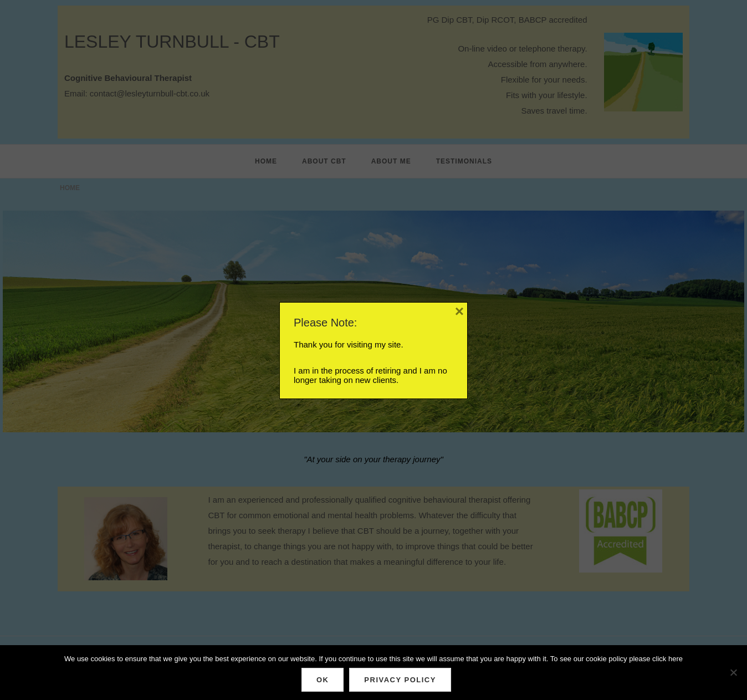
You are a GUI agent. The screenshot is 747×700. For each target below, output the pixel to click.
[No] (733, 673)
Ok (323, 680)
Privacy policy (400, 680)
